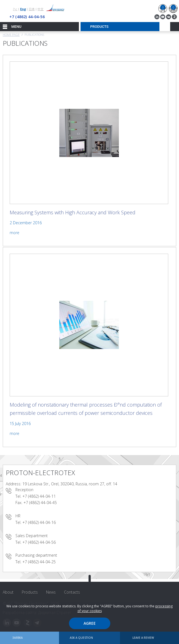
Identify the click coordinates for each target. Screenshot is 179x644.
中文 (41, 9)
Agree (90, 623)
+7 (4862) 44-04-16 (39, 522)
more (14, 233)
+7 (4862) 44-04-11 (39, 496)
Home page (11, 35)
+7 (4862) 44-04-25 (39, 562)
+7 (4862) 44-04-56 (27, 17)
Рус (15, 9)
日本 (32, 9)
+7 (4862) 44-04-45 (40, 503)
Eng (23, 9)
